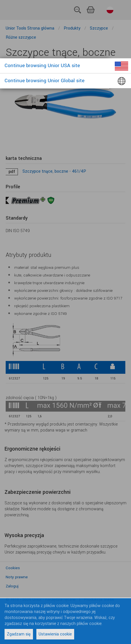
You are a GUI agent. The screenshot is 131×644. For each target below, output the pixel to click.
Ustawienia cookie (55, 634)
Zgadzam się (19, 634)
